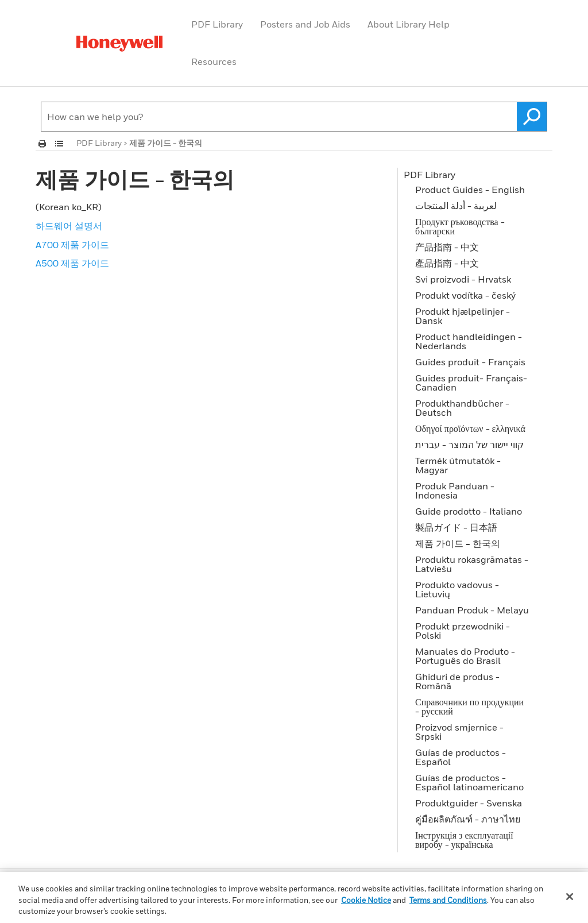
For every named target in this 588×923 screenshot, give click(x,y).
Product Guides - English (470, 190)
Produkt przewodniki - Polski (463, 631)
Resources (214, 61)
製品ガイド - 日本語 (456, 527)
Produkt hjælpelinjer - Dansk (463, 316)
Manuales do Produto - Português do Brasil (465, 656)
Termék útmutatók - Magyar (458, 465)
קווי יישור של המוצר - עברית (469, 445)
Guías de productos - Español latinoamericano (469, 782)
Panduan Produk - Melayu (472, 610)
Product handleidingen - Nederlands (469, 341)
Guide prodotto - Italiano (469, 511)
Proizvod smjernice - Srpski (459, 732)
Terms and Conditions (448, 900)
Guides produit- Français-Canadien (471, 383)
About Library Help (409, 24)
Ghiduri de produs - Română (457, 681)
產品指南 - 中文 (447, 263)
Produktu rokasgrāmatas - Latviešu (472, 564)
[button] (532, 117)
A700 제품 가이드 (72, 245)
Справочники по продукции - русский (469, 706)
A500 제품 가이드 (72, 263)
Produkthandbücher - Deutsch (462, 408)
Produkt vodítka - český (465, 295)
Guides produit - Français (470, 362)
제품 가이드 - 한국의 (458, 543)
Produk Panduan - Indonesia (455, 491)
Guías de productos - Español (461, 757)
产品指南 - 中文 (447, 247)
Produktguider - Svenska (469, 803)
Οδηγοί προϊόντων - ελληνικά (470, 428)
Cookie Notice (366, 900)
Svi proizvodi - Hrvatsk (463, 279)
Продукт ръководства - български (460, 226)
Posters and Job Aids (305, 24)
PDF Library (217, 24)
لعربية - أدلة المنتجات (456, 206)
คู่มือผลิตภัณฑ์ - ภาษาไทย (468, 819)
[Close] (570, 897)
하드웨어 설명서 (69, 226)
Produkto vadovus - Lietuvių (457, 589)
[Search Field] (294, 117)
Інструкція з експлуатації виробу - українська (464, 840)
